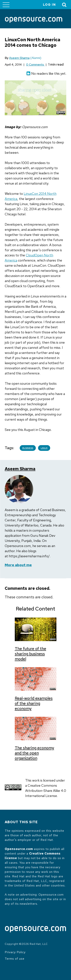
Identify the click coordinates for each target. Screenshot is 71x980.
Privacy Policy (15, 952)
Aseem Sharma (19, 58)
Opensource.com (19, 849)
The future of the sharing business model (30, 654)
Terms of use (15, 959)
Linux (44, 448)
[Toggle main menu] (6, 5)
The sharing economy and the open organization (34, 753)
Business (28, 448)
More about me (18, 565)
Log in (49, 5)
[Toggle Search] (64, 5)
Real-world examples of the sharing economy (34, 703)
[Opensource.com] (34, 20)
